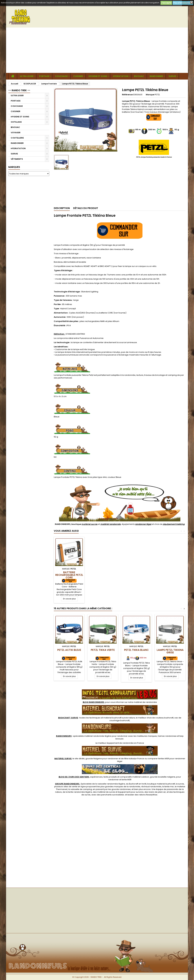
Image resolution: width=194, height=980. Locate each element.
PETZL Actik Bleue (69, 650)
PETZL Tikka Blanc (136, 650)
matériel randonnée (110, 524)
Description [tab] (62, 208)
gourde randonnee (121, 789)
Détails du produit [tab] (86, 208)
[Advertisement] (97, 50)
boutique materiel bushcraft (161, 784)
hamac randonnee (167, 736)
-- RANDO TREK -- (19, 90)
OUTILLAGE (16, 122)
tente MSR (127, 780)
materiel (119, 718)
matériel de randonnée (145, 702)
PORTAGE (44, 76)
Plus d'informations (183, 3)
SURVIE (172, 76)
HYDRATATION (121, 76)
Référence (127, 95)
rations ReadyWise (148, 795)
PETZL (157, 95)
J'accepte (166, 3)
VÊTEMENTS (17, 159)
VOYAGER (16, 133)
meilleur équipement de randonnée (116, 743)
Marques (14, 167)
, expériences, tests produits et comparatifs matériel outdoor (104, 777)
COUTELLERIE (17, 138)
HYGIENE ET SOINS (98, 76)
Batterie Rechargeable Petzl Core (69, 575)
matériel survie (89, 524)
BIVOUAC (139, 76)
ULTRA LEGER (27, 76)
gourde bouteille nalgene (163, 777)
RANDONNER (156, 76)
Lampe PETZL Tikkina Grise (170, 651)
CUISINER (78, 76)
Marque (150, 95)
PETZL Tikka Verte (103, 650)
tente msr (169, 787)
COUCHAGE (61, 76)
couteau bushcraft (164, 718)
